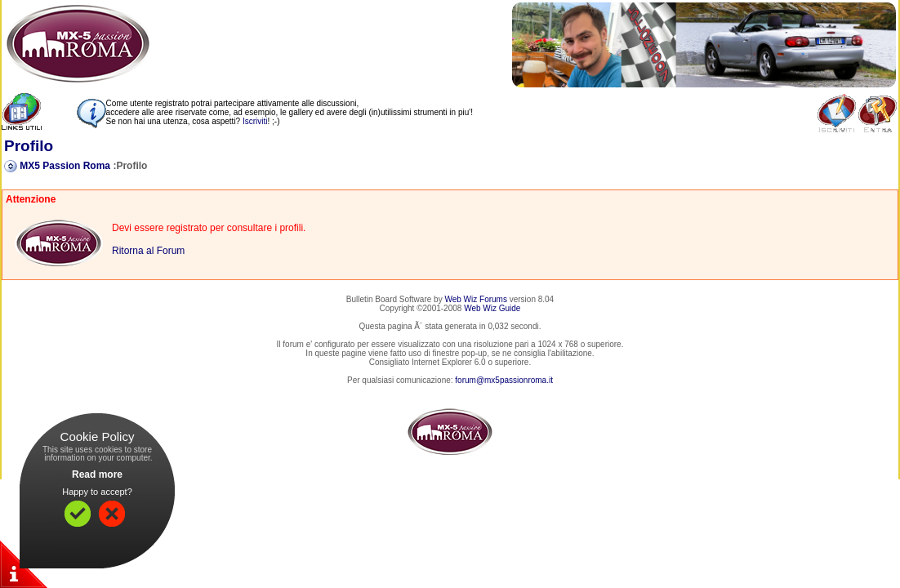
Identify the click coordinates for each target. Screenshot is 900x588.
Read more (97, 474)
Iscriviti (255, 121)
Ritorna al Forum (148, 251)
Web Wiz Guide (492, 308)
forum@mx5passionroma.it (504, 380)
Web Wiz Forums (476, 299)
